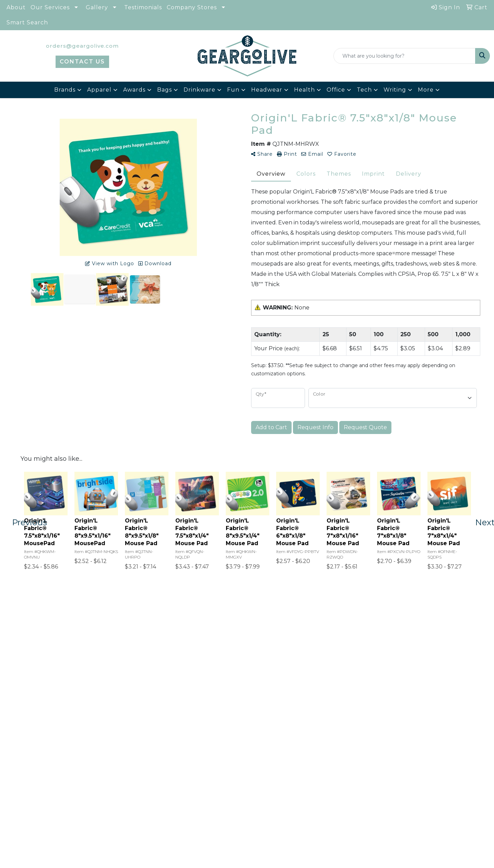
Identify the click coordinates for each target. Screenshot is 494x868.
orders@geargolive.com (82, 46)
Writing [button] (395, 90)
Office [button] (336, 90)
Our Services (50, 7)
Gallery (97, 7)
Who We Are (44, 772)
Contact (37, 782)
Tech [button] (364, 90)
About (16, 7)
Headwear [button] (267, 90)
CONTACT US (82, 62)
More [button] (426, 90)
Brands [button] (65, 90)
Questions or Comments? (60, 816)
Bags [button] (164, 90)
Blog (107, 772)
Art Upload (117, 782)
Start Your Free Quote (247, 671)
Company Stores (192, 7)
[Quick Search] (404, 56)
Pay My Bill (117, 792)
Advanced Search (51, 801)
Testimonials (143, 7)
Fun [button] (233, 90)
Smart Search (27, 22)
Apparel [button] (99, 90)
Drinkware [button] (199, 90)
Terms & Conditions (130, 801)
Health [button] (304, 90)
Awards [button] (134, 90)
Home (34, 763)
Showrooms (118, 763)
